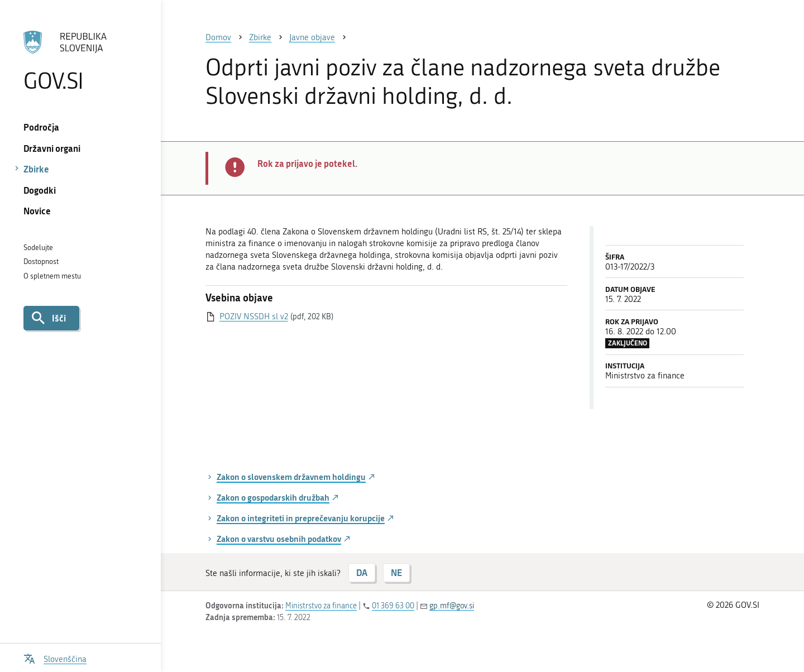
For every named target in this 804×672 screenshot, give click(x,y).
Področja (41, 127)
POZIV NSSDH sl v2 (254, 316)
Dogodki (40, 190)
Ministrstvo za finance (321, 606)
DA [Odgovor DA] (362, 572)
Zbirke (36, 169)
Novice (37, 211)
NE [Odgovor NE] (396, 572)
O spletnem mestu (52, 276)
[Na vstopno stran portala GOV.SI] (80, 61)
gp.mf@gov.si (452, 606)
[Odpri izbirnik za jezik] (55, 658)
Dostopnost (41, 261)
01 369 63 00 (393, 606)
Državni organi (52, 148)
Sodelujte (38, 248)
